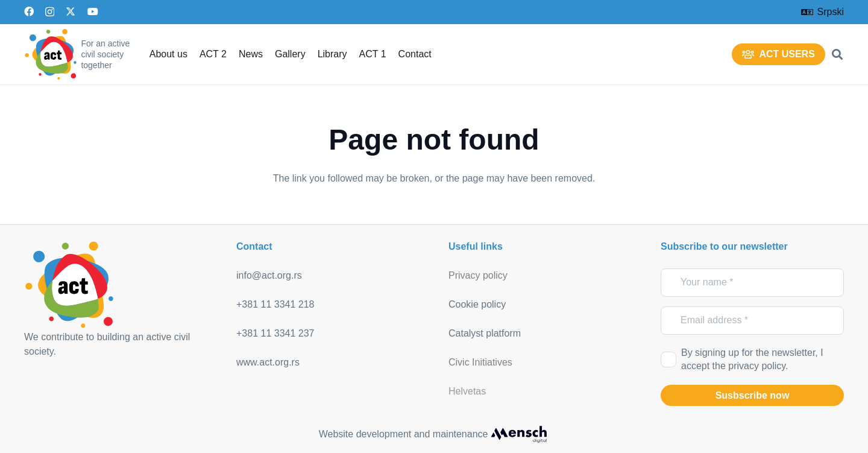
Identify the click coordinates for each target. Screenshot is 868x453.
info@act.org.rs (269, 275)
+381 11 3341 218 (275, 304)
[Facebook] (29, 11)
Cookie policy (477, 304)
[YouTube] (93, 11)
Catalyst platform (485, 333)
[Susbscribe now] (752, 396)
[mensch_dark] (519, 434)
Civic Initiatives (480, 362)
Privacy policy (478, 275)
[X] (71, 11)
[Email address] (752, 321)
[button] (837, 54)
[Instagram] (50, 12)
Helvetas (467, 391)
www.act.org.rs (268, 362)
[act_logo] (51, 54)
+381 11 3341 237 (275, 333)
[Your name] (752, 283)
